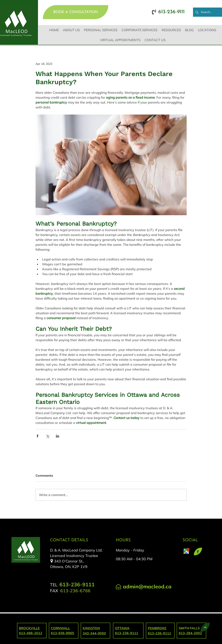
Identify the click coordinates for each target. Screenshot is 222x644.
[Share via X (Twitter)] (47, 436)
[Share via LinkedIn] (57, 436)
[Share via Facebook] (37, 436)
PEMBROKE (157, 628)
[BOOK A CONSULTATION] (76, 12)
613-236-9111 (160, 633)
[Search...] (208, 12)
